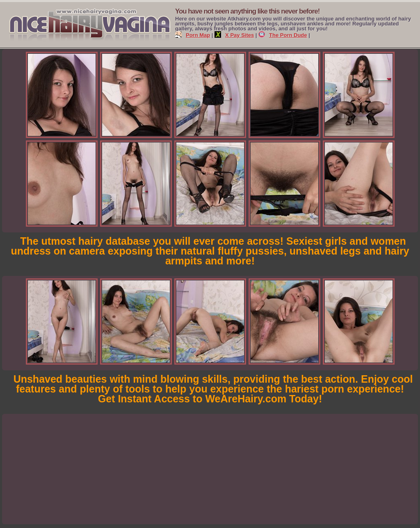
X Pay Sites (234, 35)
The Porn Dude (283, 35)
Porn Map (193, 35)
